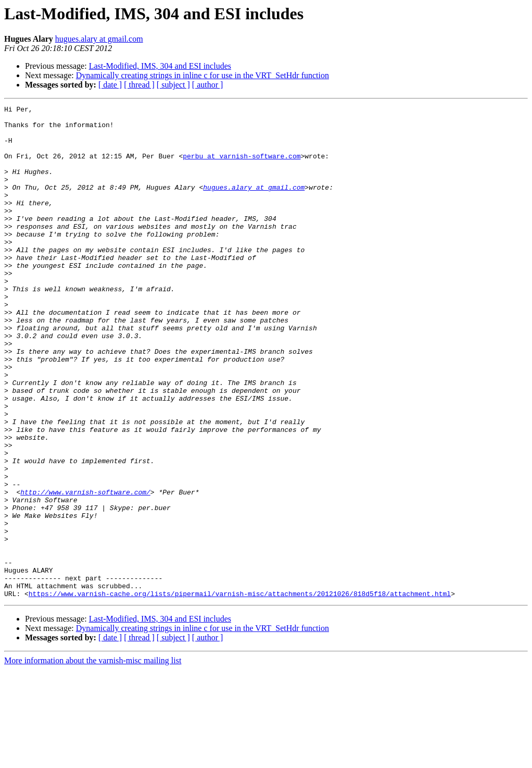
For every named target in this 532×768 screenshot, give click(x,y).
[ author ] (208, 85)
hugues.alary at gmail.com (99, 39)
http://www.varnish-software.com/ (85, 570)
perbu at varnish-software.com (242, 167)
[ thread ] (139, 85)
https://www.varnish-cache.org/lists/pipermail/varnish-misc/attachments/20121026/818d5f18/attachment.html (240, 692)
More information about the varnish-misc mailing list (93, 759)
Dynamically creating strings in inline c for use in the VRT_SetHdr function (202, 75)
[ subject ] (173, 85)
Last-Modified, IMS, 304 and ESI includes (160, 66)
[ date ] (110, 85)
